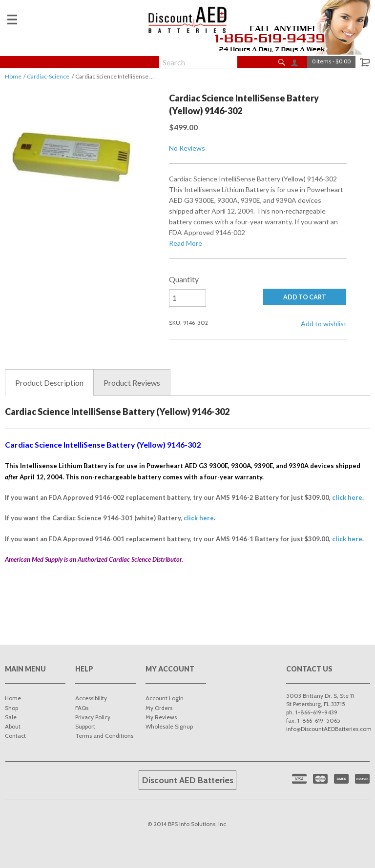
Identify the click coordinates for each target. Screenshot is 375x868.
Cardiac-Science (48, 76)
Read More (186, 243)
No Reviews (187, 148)
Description (49, 383)
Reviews (132, 383)
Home (13, 76)
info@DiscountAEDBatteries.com (329, 729)
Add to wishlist (324, 324)
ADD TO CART (305, 297)
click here (347, 497)
